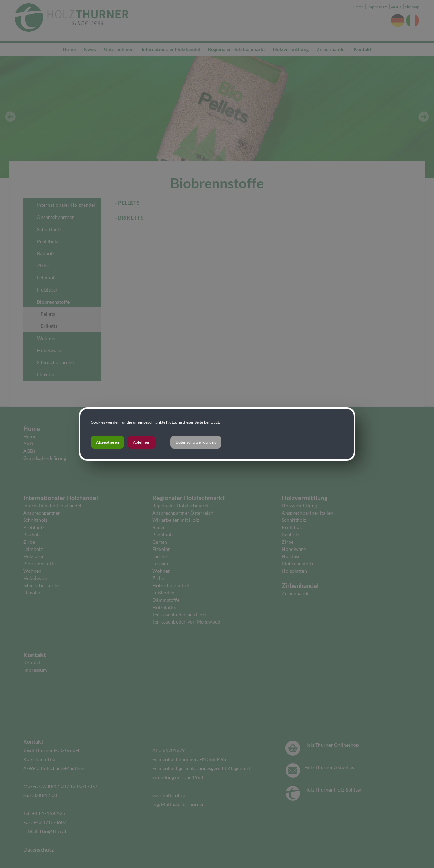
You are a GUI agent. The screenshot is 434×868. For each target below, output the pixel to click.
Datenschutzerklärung (196, 442)
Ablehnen (142, 442)
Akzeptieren (107, 442)
